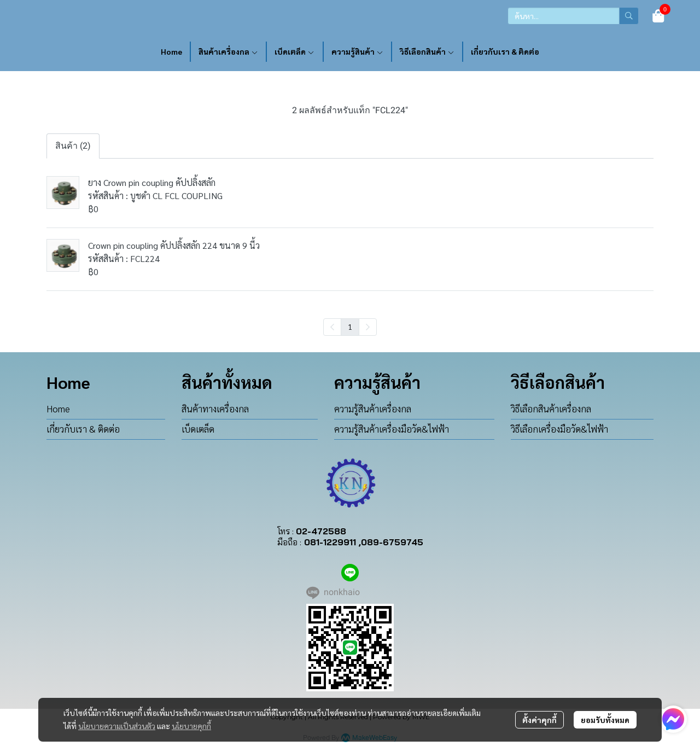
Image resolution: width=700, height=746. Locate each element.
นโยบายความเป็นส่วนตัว (117, 726)
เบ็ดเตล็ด (198, 429)
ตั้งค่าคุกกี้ (539, 720)
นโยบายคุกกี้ (191, 726)
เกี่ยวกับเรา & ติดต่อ (83, 429)
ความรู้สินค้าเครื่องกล (373, 409)
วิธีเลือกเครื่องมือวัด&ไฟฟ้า (559, 429)
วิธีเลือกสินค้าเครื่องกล (551, 409)
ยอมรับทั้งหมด (605, 720)
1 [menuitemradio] (350, 327)
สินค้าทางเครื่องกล (215, 409)
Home (58, 409)
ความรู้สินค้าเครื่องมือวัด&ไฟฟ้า (392, 429)
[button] (573, 16)
